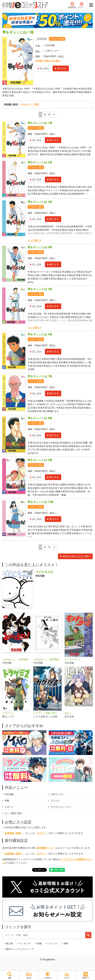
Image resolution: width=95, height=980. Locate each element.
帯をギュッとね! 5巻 (40, 289)
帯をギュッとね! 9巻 (40, 460)
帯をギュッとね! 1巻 (40, 123)
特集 (39, 943)
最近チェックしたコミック (20, 949)
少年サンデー (52, 51)
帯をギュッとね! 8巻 (40, 418)
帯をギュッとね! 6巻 (40, 334)
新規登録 (72, 5)
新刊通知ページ (45, 848)
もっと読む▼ (35, 240)
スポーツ (9, 807)
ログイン (82, 5)
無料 (66, 943)
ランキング (25, 943)
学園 (7, 801)
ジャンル (53, 943)
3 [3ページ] (49, 115)
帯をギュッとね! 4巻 (40, 247)
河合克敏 (50, 45)
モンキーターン (73, 659)
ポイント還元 (58, 39)
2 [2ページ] (45, 115)
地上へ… (69, 713)
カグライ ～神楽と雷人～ (46, 713)
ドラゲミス (8, 713)
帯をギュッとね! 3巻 (40, 202)
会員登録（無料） (14, 833)
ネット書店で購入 (14, 813)
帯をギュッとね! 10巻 (41, 502)
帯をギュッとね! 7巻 (40, 376)
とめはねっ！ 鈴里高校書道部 (16, 659)
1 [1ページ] (40, 115)
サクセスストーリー (61, 807)
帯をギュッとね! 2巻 (40, 162)
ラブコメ (55, 801)
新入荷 (9, 943)
